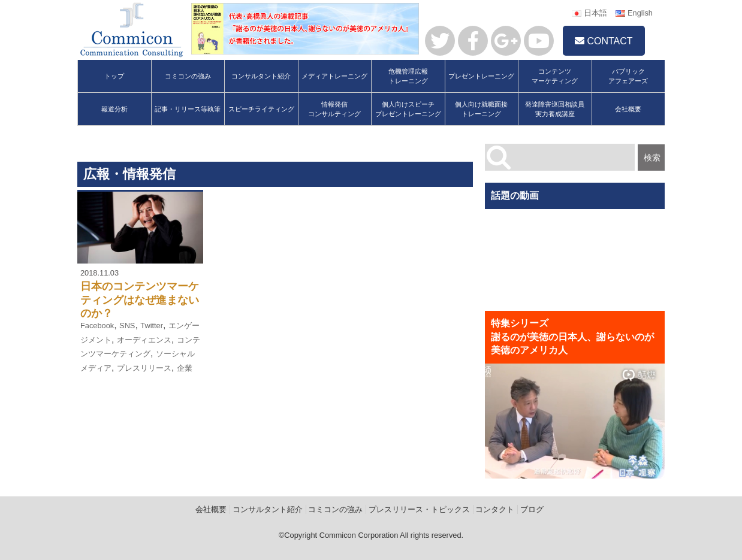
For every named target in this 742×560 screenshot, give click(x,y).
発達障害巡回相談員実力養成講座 (555, 109)
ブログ (532, 509)
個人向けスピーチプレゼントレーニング (408, 109)
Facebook (97, 326)
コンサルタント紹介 (261, 76)
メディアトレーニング (334, 76)
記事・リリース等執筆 (188, 109)
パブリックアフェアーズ (628, 76)
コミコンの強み (188, 76)
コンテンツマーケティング (555, 76)
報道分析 (114, 109)
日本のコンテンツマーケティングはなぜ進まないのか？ (140, 300)
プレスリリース (144, 368)
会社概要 (628, 109)
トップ (114, 76)
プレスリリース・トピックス (419, 509)
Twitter (152, 326)
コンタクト (495, 509)
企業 (185, 368)
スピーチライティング (261, 109)
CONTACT (604, 41)
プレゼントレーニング (481, 76)
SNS (127, 326)
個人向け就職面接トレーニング (481, 109)
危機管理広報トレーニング (408, 76)
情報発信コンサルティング (334, 109)
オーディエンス (144, 340)
